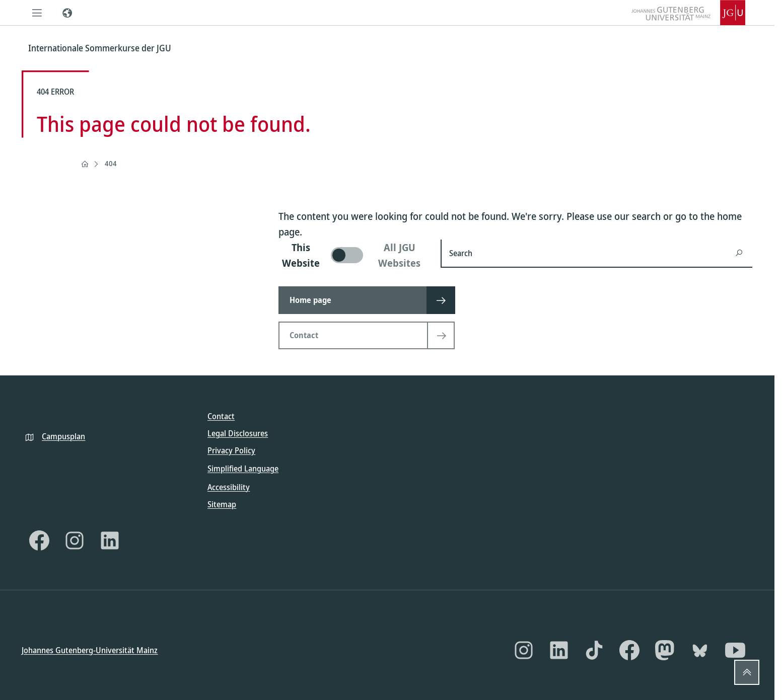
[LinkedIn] (110, 540)
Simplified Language (243, 469)
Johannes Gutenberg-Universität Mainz (90, 650)
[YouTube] (735, 650)
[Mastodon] (665, 650)
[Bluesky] (700, 650)
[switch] (353, 255)
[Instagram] (75, 540)
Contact (221, 416)
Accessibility (229, 487)
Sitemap (222, 504)
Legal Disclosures (238, 433)
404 (111, 163)
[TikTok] (594, 650)
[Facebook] (39, 540)
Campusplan (63, 436)
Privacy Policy (231, 450)
